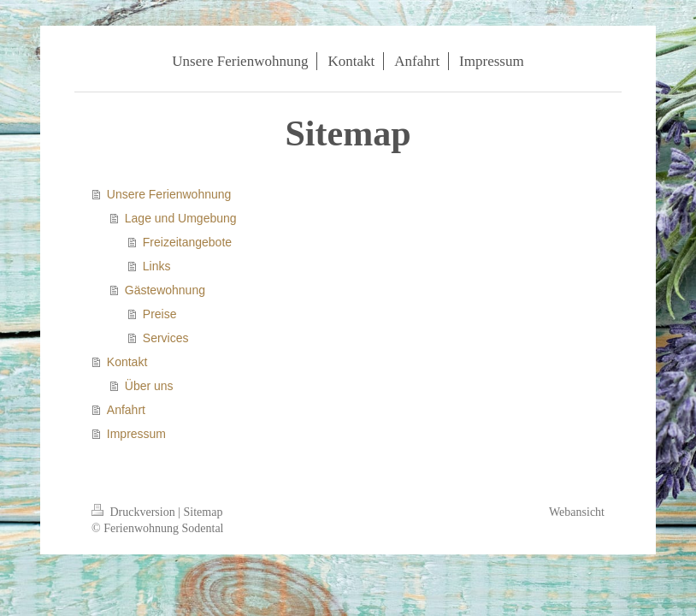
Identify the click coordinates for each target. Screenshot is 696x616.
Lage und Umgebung (181, 218)
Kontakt (127, 362)
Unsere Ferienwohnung (169, 194)
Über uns (149, 386)
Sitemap (203, 512)
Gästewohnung (165, 290)
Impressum (136, 434)
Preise (160, 314)
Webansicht (577, 512)
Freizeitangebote (187, 242)
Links (157, 266)
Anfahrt (126, 410)
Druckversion (135, 512)
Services (166, 338)
